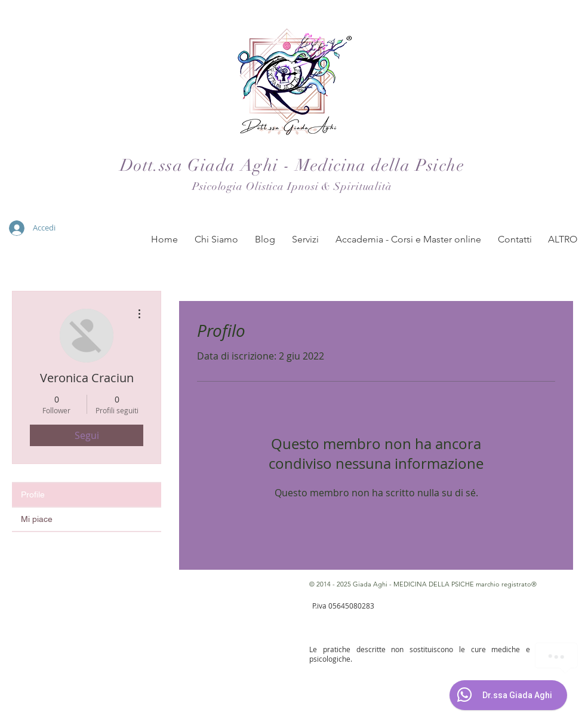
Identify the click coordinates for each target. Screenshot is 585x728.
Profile (33, 494)
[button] (216, 239)
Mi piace (37, 519)
